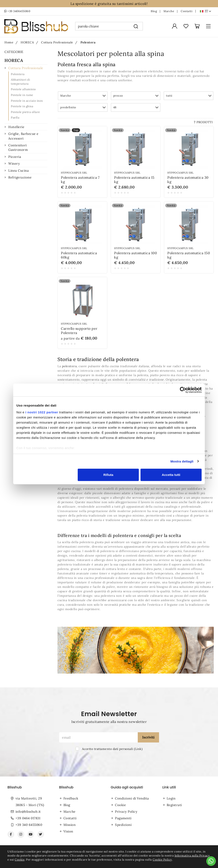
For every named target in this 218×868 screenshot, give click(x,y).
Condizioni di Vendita (132, 798)
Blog (154, 11)
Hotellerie (16, 127)
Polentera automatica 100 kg (136, 255)
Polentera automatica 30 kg (188, 180)
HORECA (14, 60)
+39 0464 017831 (28, 818)
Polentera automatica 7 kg (80, 180)
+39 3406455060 (17, 11)
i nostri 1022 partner (42, 412)
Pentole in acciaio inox (27, 101)
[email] (98, 737)
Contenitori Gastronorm (18, 147)
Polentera (18, 74)
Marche (169, 11)
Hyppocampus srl (74, 173)
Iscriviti (148, 737)
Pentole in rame (22, 95)
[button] (83, 96)
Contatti (187, 11)
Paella (15, 118)
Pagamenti (123, 818)
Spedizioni (123, 825)
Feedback (71, 798)
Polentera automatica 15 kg (134, 180)
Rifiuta (108, 475)
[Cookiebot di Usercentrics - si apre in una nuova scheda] (183, 390)
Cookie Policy (162, 860)
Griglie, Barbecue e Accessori (23, 136)
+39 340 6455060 (29, 825)
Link (138, 749)
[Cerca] (136, 26)
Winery (14, 163)
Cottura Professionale (26, 68)
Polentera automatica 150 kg (189, 255)
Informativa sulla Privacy (192, 856)
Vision (68, 831)
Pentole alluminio (23, 89)
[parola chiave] (102, 26)
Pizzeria (15, 157)
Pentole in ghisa (22, 106)
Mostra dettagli (182, 461)
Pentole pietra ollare (25, 112)
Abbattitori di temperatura (20, 82)
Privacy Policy (126, 812)
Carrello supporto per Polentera (79, 331)
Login (171, 798)
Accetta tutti (171, 475)
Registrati (174, 805)
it (208, 11)
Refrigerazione (20, 177)
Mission (70, 825)
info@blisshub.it (28, 812)
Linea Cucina (19, 171)
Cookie (120, 805)
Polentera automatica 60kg (79, 255)
